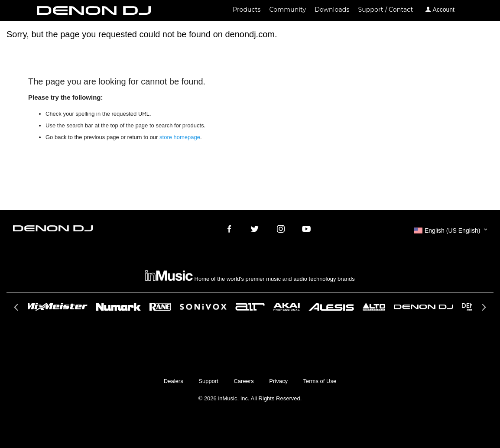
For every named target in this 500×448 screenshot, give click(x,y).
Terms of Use (320, 381)
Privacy (278, 381)
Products (247, 10)
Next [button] (483, 310)
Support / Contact (385, 10)
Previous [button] (17, 310)
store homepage (180, 137)
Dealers (174, 381)
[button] (450, 230)
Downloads (332, 10)
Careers (244, 381)
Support (208, 381)
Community (288, 10)
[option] (250, 307)
